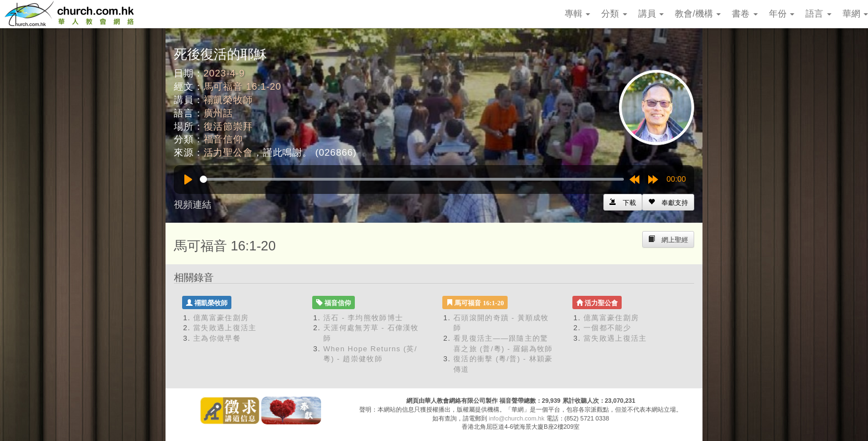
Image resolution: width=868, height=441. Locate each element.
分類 (614, 14)
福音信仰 (223, 139)
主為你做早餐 (217, 338)
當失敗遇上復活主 (225, 328)
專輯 (577, 14)
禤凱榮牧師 (228, 100)
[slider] (412, 179)
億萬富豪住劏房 (221, 318)
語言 (818, 14)
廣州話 (219, 113)
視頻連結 (193, 205)
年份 (782, 14)
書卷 (745, 14)
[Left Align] (668, 202)
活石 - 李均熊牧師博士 (363, 318)
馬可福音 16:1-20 (243, 87)
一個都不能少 (607, 328)
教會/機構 (698, 14)
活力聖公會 (228, 153)
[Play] (188, 180)
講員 (651, 14)
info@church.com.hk (516, 418)
